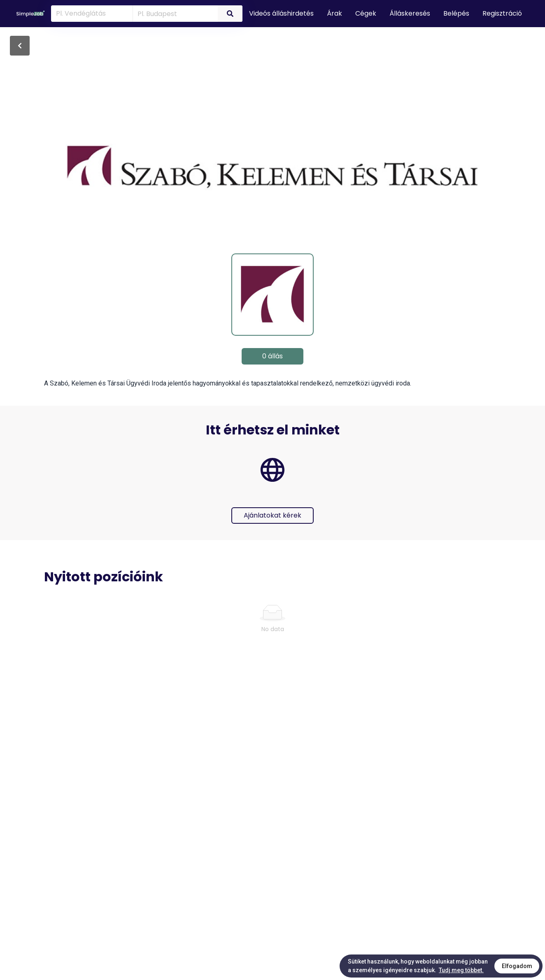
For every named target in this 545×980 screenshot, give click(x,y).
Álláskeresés (410, 13)
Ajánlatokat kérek (272, 515)
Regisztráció (502, 13)
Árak (334, 13)
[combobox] (174, 13)
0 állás (272, 356)
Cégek (366, 13)
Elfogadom (517, 966)
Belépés (456, 13)
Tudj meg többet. (461, 970)
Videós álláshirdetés (281, 13)
